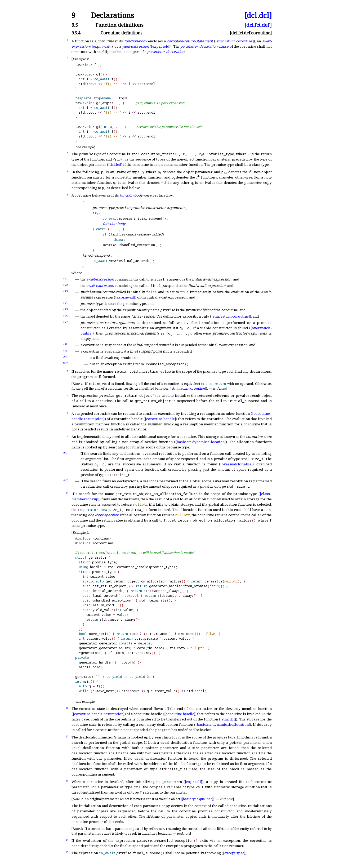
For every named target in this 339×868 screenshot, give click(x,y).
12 (67, 736)
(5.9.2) (65, 363)
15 (67, 852)
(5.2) (66, 285)
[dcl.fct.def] (258, 25)
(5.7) (66, 322)
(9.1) (66, 453)
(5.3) (66, 291)
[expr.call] (193, 782)
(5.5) (66, 309)
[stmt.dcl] (228, 719)
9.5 (75, 25)
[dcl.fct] (115, 164)
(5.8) (66, 344)
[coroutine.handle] (160, 419)
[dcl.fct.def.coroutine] (251, 33)
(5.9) (66, 351)
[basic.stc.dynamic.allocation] (200, 442)
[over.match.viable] (236, 464)
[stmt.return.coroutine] (235, 41)
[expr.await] (102, 46)
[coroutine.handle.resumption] (99, 714)
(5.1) (66, 279)
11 (67, 708)
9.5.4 (76, 33)
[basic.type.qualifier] (198, 799)
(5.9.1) (65, 357)
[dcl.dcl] (258, 15)
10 (67, 493)
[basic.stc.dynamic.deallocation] (223, 724)
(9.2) (66, 480)
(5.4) (66, 303)
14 (67, 840)
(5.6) (66, 316)
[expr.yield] (161, 46)
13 (67, 781)
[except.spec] (234, 853)
